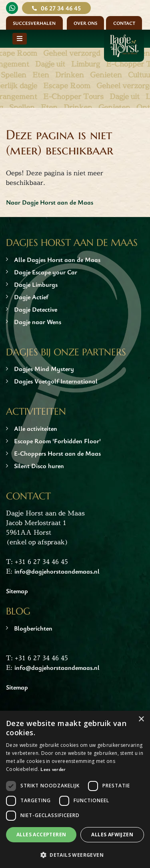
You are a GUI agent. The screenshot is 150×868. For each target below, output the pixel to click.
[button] (75, 855)
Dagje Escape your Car (46, 272)
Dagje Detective (36, 309)
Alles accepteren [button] (41, 835)
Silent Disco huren (39, 466)
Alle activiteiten (36, 428)
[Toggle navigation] (20, 39)
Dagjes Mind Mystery (44, 369)
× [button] (141, 719)
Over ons (85, 23)
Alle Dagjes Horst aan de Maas (57, 260)
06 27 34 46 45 (61, 8)
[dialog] (75, 789)
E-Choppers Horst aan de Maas (57, 453)
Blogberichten (33, 628)
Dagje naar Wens (38, 322)
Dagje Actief (31, 297)
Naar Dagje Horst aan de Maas (50, 202)
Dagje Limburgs (36, 284)
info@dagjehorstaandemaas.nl (57, 571)
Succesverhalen (34, 23)
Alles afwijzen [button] (112, 835)
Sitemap (17, 591)
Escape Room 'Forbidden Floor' (57, 441)
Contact (124, 23)
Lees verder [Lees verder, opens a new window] (53, 769)
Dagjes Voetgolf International (56, 381)
